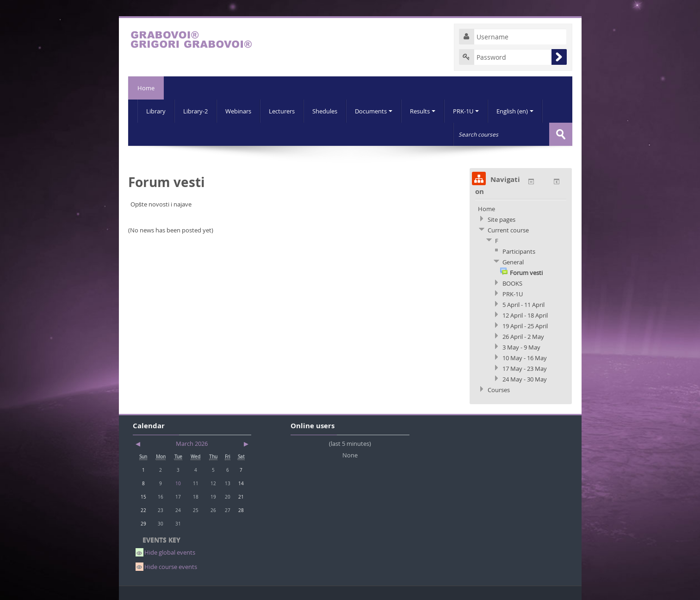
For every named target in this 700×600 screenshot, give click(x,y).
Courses (499, 390)
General (513, 262)
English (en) (515, 111)
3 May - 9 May (521, 347)
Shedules (325, 111)
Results (423, 111)
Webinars (238, 111)
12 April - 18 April (525, 315)
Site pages (502, 219)
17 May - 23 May (525, 369)
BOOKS (512, 283)
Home (146, 88)
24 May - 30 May (525, 379)
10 (178, 483)
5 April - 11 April (523, 305)
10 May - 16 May (525, 358)
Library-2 (195, 111)
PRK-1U (466, 111)
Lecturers (282, 111)
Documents (374, 111)
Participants (519, 251)
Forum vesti (526, 273)
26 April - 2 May (523, 337)
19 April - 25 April (525, 326)
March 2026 (192, 444)
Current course (508, 230)
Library (156, 111)
